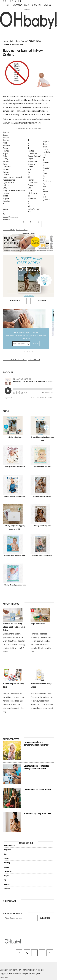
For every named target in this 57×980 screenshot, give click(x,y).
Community (8, 871)
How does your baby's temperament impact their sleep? (36, 745)
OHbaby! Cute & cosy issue (42, 526)
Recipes (6, 876)
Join (8, 5)
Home (6, 41)
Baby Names (21, 41)
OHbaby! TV (29, 9)
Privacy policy (37, 970)
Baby (12, 41)
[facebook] (19, 953)
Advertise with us (9, 845)
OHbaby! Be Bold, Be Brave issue (15, 496)
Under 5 (6, 858)
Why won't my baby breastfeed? (38, 813)
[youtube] (50, 953)
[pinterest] (42, 953)
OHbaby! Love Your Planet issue (15, 555)
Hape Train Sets (38, 624)
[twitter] (15, 1)
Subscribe (36, 5)
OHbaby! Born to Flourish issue (15, 467)
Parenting (7, 863)
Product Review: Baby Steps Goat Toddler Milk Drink (14, 627)
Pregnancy (7, 850)
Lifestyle (6, 867)
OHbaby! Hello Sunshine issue (42, 555)
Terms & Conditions (21, 970)
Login (27, 5)
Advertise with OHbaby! (22, 128)
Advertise (17, 5)
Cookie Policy (6, 970)
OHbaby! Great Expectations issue (15, 585)
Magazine (7, 884)
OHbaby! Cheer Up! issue (42, 467)
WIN (5, 880)
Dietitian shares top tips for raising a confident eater (36, 767)
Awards (47, 5)
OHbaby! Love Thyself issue (42, 496)
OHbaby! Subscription (15, 437)
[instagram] (34, 953)
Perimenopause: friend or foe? (37, 790)
